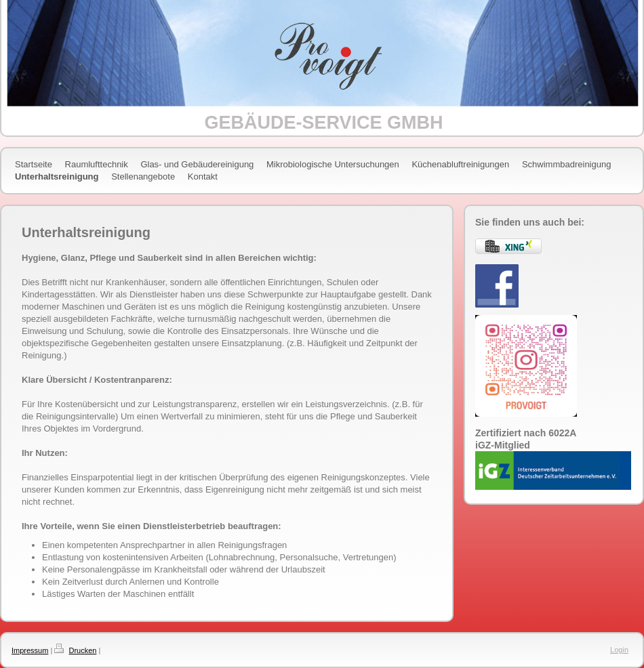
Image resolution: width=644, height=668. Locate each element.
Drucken (82, 650)
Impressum (30, 650)
